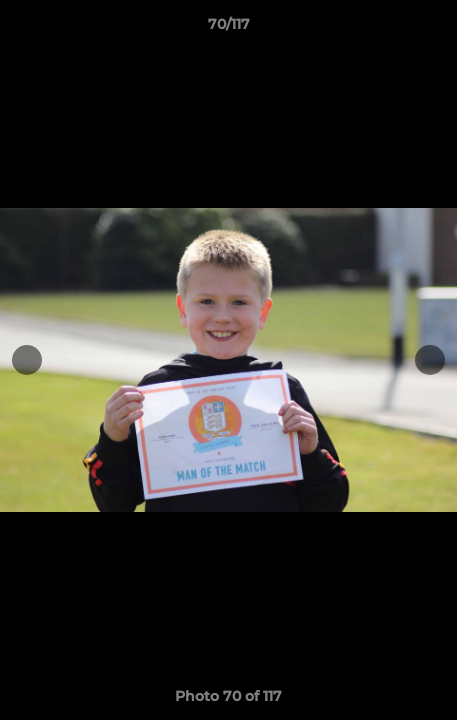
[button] (433, 29)
